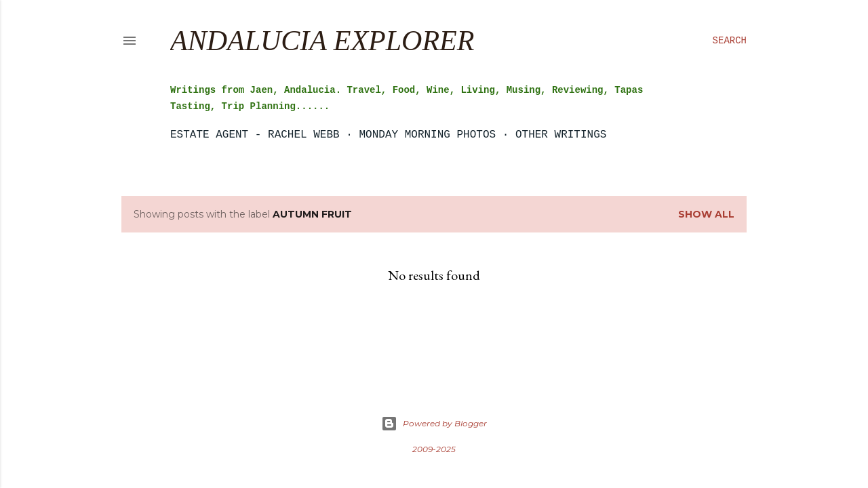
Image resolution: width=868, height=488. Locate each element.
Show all (706, 214)
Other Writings (561, 135)
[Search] (730, 41)
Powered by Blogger (434, 424)
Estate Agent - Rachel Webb (255, 135)
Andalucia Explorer (322, 41)
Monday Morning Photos (427, 135)
